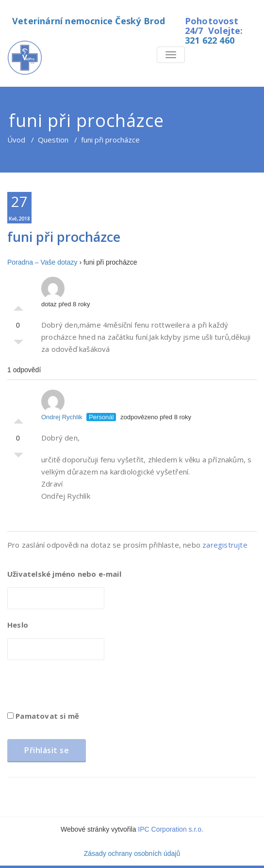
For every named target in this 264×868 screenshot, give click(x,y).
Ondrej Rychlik (62, 405)
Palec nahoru (18, 306)
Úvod (16, 140)
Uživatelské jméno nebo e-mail (64, 574)
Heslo (18, 625)
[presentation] (81, 689)
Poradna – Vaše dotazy (42, 262)
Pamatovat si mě (43, 716)
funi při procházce (64, 237)
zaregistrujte (225, 545)
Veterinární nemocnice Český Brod (89, 21)
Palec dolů (18, 345)
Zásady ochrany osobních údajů (132, 853)
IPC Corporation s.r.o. (171, 829)
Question (53, 140)
